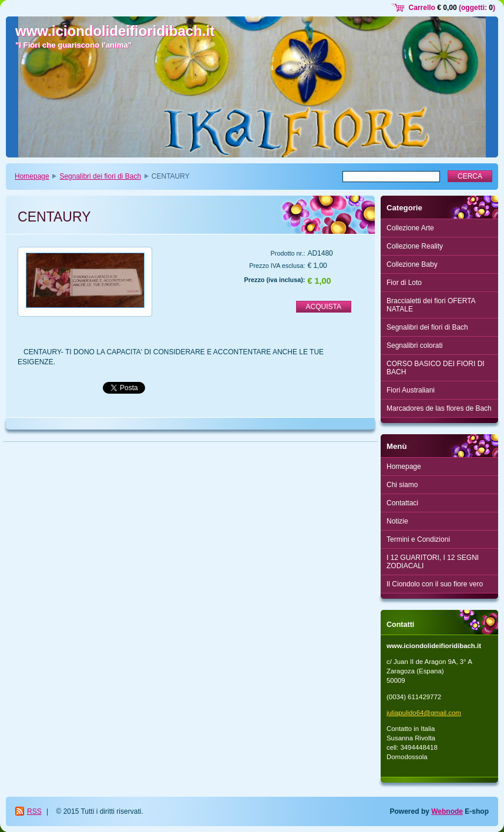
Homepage (32, 176)
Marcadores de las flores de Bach (439, 408)
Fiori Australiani (411, 390)
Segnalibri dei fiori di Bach (100, 176)
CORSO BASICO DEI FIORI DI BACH (436, 368)
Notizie (397, 521)
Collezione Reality (415, 246)
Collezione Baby (412, 264)
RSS (34, 811)
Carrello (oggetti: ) (452, 8)
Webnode (447, 811)
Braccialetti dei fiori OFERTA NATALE (431, 305)
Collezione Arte (410, 228)
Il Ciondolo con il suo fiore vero (435, 584)
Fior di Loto (404, 283)
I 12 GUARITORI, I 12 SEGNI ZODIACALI (433, 562)
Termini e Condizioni (418, 539)
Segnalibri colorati (414, 345)
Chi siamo (402, 485)
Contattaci (402, 503)
